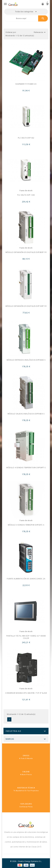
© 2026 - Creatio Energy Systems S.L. (26, 861)
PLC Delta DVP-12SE (26, 195)
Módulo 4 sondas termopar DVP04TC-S (26, 525)
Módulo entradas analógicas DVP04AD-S (26, 360)
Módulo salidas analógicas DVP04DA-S (26, 414)
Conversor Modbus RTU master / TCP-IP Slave (26, 693)
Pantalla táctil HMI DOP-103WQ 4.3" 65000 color (26, 637)
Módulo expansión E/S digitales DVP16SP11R (26, 306)
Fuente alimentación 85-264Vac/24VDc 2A (26, 579)
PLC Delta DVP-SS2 (26, 138)
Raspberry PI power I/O (26, 84)
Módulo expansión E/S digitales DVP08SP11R (26, 252)
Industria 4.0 (13, 731)
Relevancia (40, 32)
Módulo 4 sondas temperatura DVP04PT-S (26, 468)
